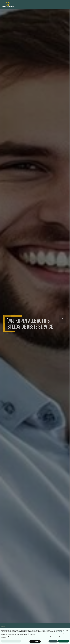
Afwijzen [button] (53, 641)
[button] (68, 626)
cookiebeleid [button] (59, 632)
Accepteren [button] (64, 641)
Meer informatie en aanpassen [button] (11, 641)
